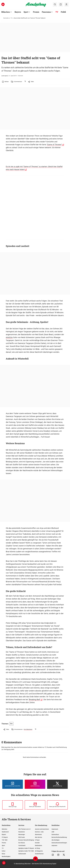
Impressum (55, 829)
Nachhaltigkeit (6, 856)
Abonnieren (38, 834)
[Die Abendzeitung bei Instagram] (35, 784)
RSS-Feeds (22, 837)
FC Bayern (5, 837)
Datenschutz (55, 834)
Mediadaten (39, 845)
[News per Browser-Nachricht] (57, 805)
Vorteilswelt (22, 845)
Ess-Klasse (22, 843)
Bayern (4, 834)
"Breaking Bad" (34, 700)
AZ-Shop (37, 848)
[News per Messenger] (13, 805)
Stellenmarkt (22, 854)
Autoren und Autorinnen (42, 829)
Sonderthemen (39, 854)
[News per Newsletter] (35, 805)
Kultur (4, 851)
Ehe (11, 724)
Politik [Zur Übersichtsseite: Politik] (64, 12)
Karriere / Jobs (39, 832)
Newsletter (22, 832)
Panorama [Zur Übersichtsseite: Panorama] (46, 12)
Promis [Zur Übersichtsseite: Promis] (36, 12)
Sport (3, 845)
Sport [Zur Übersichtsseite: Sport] (26, 12)
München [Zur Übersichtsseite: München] (6, 12)
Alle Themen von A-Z (24, 829)
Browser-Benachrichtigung (26, 840)
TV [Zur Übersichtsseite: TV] (57, 12)
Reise (3, 854)
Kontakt (37, 843)
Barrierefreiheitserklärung (59, 837)
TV (11, 18)
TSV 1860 (5, 840)
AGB (53, 832)
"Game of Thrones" (54, 145)
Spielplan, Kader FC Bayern (26, 848)
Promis (4, 843)
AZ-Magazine (39, 851)
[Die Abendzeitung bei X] (57, 784)
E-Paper (37, 840)
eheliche (9, 337)
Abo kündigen (56, 840)
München (5, 829)
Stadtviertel (5, 832)
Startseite (6, 18)
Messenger (22, 834)
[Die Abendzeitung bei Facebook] (13, 784)
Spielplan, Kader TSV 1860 (26, 851)
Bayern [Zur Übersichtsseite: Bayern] (18, 12)
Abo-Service (39, 837)
